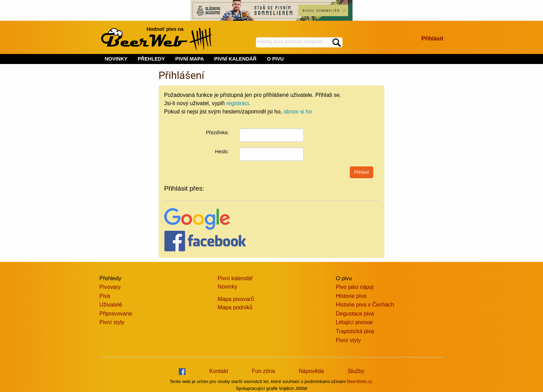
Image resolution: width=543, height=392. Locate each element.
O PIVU (275, 59)
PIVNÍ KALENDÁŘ (235, 59)
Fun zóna (263, 371)
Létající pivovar (355, 322)
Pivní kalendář (235, 278)
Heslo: (222, 152)
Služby (356, 371)
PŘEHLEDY (151, 59)
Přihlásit (432, 39)
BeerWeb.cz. (360, 381)
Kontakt (219, 371)
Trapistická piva (355, 331)
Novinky (227, 287)
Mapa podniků (235, 307)
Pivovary (110, 287)
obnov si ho (298, 112)
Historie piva (351, 296)
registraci (237, 103)
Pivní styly (112, 322)
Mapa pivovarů (236, 299)
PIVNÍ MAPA (190, 59)
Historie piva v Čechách (365, 305)
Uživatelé (111, 305)
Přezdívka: (217, 133)
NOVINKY (116, 59)
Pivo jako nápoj (355, 287)
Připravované (116, 314)
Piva (105, 296)
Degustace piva (355, 314)
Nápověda (311, 371)
